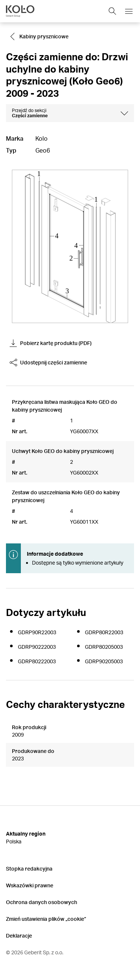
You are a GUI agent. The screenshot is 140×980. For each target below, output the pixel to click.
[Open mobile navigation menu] (129, 11)
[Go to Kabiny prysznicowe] (40, 36)
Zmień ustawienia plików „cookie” (46, 919)
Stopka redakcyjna (29, 869)
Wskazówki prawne (30, 885)
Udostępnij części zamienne (48, 363)
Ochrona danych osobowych (42, 902)
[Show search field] (112, 11)
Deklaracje (19, 936)
